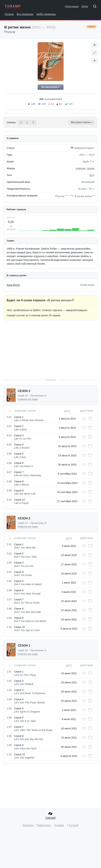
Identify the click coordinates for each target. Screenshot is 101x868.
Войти (85, 6)
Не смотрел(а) (50, 87)
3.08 (9, 481)
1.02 (9, 681)
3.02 (9, 426)
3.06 (9, 463)
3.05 (9, 454)
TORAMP (13, 6)
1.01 (9, 672)
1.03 (9, 690)
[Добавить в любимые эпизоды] (84, 419)
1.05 (9, 708)
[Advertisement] (51, 349)
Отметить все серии (28, 399)
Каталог (9, 14)
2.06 (9, 590)
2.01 (9, 544)
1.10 (9, 754)
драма (91, 168)
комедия (81, 168)
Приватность (44, 825)
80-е (92, 175)
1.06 (9, 718)
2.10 (9, 627)
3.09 (9, 491)
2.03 (9, 563)
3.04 (9, 445)
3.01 (9, 417)
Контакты (28, 825)
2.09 (9, 618)
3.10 (9, 500)
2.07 (9, 599)
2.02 (9, 554)
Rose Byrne (13, 285)
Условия (59, 825)
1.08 (9, 736)
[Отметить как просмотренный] (90, 419)
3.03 (9, 435)
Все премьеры (25, 14)
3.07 (9, 472)
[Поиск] (96, 7)
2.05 (9, 581)
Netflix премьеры (46, 14)
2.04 (9, 572)
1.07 (9, 727)
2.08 (9, 609)
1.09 (9, 745)
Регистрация (72, 6)
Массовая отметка (82, 122)
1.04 (9, 699)
